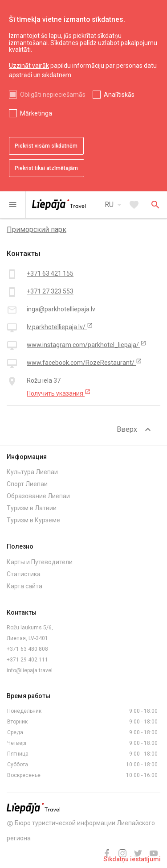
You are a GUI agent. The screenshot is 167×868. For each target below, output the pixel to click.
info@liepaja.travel (30, 670)
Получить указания (59, 393)
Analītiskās (119, 95)
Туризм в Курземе (33, 520)
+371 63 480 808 (27, 649)
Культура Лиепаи (32, 472)
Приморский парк (37, 229)
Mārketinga (36, 113)
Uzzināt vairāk (29, 66)
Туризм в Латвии (32, 508)
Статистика (24, 574)
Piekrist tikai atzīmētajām (46, 168)
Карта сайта (24, 586)
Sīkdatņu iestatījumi (132, 859)
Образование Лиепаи (38, 496)
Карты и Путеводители (40, 562)
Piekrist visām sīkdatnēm (46, 146)
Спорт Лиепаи (27, 484)
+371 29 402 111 (27, 660)
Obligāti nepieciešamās (53, 95)
